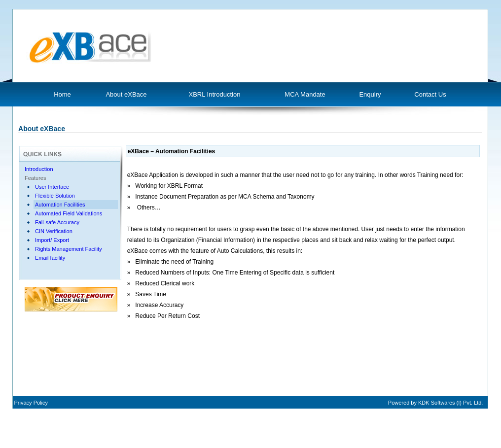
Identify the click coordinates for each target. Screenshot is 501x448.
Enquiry (370, 94)
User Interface (52, 187)
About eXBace (126, 94)
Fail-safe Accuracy (57, 222)
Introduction (39, 169)
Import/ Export (52, 240)
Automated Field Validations (69, 213)
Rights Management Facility (69, 249)
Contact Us (430, 94)
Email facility (50, 258)
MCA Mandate (305, 94)
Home (62, 94)
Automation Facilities (60, 205)
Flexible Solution (55, 196)
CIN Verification (54, 231)
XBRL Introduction (214, 94)
